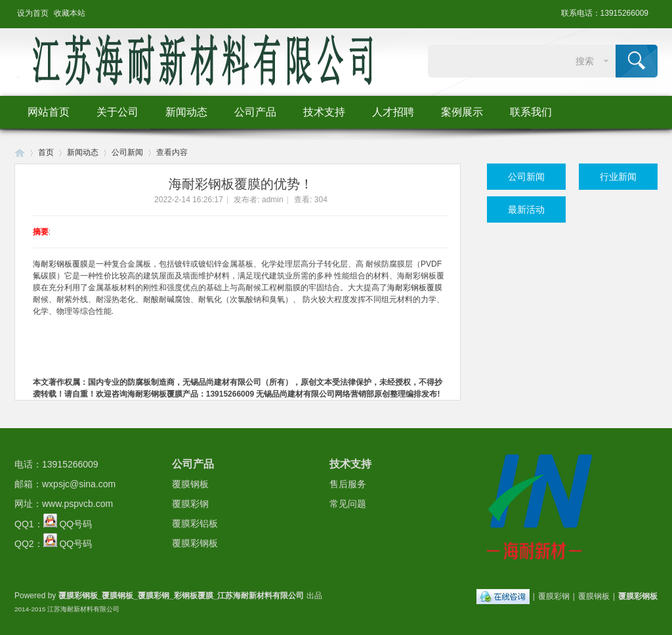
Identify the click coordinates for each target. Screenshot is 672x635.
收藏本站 (70, 13)
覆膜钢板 (190, 484)
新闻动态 (186, 112)
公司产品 (255, 112)
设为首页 (33, 13)
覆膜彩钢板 (195, 543)
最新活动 (526, 209)
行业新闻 (618, 177)
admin (273, 200)
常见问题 (348, 504)
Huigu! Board (20, 153)
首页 (46, 152)
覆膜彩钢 (190, 504)
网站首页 (49, 112)
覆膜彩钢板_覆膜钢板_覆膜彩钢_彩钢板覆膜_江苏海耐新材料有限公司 (181, 596)
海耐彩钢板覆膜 (60, 264)
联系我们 (531, 112)
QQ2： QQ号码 (53, 544)
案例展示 (462, 112)
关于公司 (117, 112)
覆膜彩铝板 (195, 523)
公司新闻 (127, 152)
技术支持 (324, 112)
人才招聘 (393, 112)
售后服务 (348, 484)
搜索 (585, 61)
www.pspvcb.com (77, 504)
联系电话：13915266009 (605, 13)
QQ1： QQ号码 (53, 524)
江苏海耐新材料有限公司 (83, 609)
